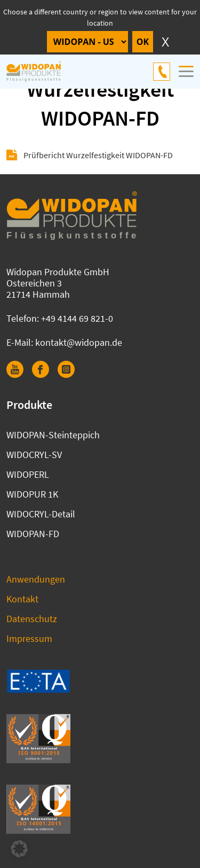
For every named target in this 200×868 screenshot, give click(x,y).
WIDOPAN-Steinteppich (53, 435)
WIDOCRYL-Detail (41, 514)
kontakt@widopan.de (79, 342)
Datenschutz (32, 619)
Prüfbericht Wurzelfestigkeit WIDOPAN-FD (98, 155)
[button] (19, 849)
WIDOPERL (28, 474)
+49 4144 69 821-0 (162, 72)
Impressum (29, 638)
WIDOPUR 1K (32, 494)
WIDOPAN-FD (33, 534)
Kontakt (22, 599)
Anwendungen (36, 579)
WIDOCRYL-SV (34, 455)
